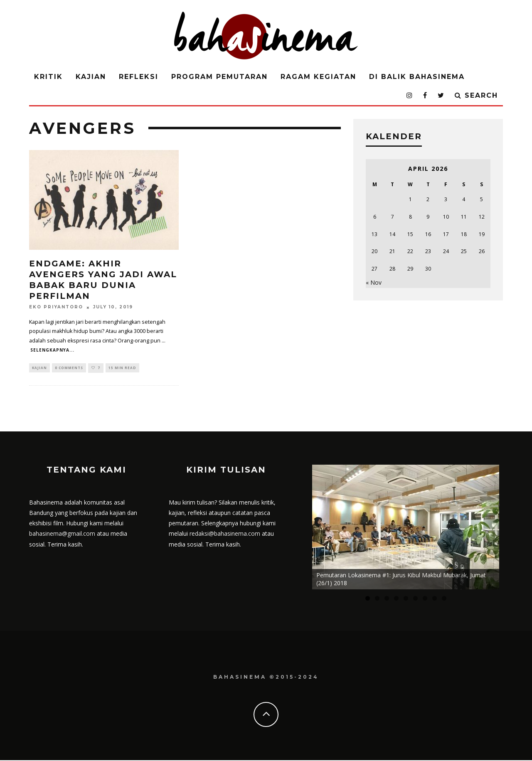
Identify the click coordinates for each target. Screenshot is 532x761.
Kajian (91, 77)
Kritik (48, 77)
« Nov (374, 282)
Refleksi (139, 77)
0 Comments (69, 368)
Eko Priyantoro (56, 307)
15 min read (122, 368)
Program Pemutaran (219, 77)
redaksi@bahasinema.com (225, 534)
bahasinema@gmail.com (62, 534)
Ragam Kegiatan (318, 77)
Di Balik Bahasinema (417, 77)
